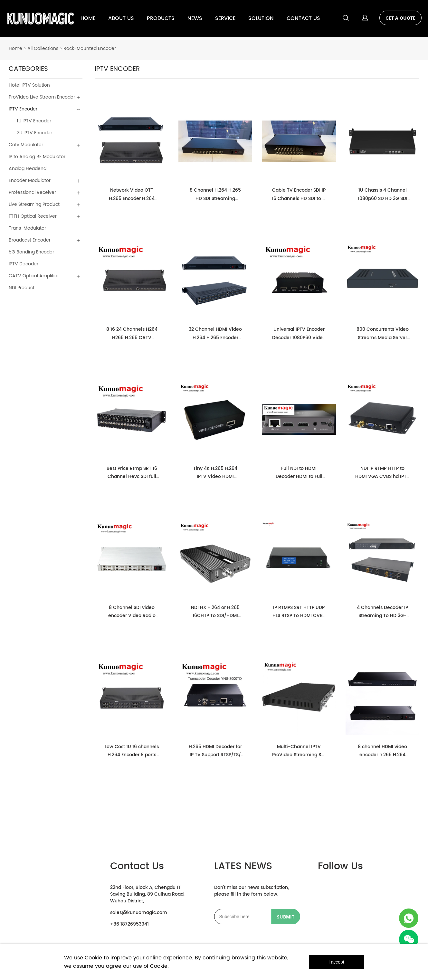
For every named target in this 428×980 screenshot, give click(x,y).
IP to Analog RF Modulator (37, 157)
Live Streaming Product (34, 204)
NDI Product (22, 288)
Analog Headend (28, 169)
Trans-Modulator (27, 228)
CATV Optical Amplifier (34, 276)
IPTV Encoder (23, 109)
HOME (88, 18)
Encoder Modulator (30, 181)
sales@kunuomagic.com (139, 913)
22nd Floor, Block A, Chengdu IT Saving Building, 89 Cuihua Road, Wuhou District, (147, 894)
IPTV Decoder (24, 264)
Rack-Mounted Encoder (90, 48)
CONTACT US (303, 18)
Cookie (93, 958)
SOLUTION (261, 18)
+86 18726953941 (129, 924)
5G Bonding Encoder (31, 252)
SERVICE (225, 18)
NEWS (195, 18)
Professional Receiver (32, 192)
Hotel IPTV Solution (29, 85)
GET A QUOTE (400, 18)
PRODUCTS (161, 18)
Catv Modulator (26, 145)
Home (15, 48)
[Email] (243, 917)
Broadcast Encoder (30, 240)
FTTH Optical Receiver (33, 216)
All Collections (43, 48)
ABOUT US (121, 18)
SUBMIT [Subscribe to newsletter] (286, 917)
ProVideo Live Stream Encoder (42, 97)
